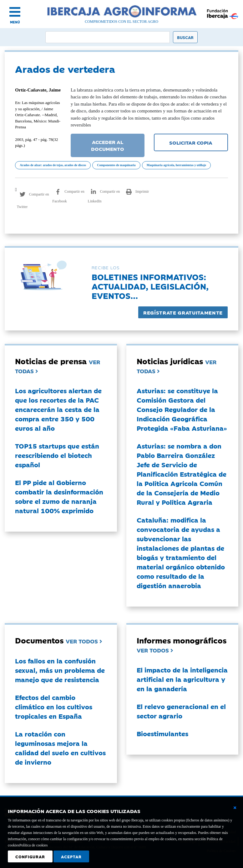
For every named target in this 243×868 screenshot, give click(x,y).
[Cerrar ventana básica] (235, 808)
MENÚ (15, 22)
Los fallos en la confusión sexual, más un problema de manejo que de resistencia (60, 670)
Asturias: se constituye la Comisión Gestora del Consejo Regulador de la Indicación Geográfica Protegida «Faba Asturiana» (182, 409)
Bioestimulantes (162, 733)
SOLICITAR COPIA (191, 142)
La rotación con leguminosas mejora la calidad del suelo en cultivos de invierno (60, 748)
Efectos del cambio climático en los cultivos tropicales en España (54, 707)
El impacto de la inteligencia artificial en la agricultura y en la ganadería (182, 679)
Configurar (30, 856)
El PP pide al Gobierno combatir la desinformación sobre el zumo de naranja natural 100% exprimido (59, 496)
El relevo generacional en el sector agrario (181, 711)
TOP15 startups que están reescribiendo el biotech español (57, 455)
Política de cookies (34, 845)
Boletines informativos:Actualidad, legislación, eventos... (150, 286)
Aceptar (71, 856)
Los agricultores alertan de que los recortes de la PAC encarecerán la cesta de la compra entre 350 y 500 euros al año (58, 409)
